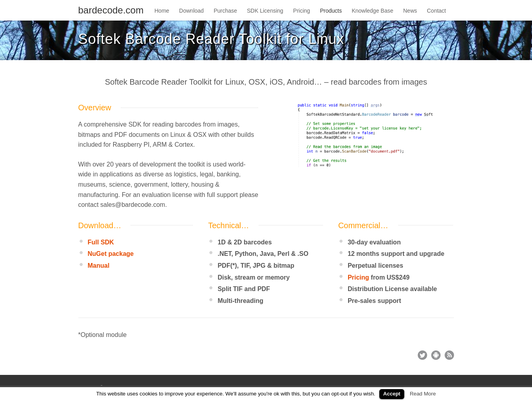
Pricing (302, 11)
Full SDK (101, 242)
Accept (392, 394)
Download (191, 11)
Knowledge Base (372, 11)
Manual (99, 266)
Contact (436, 11)
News (410, 11)
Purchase (225, 11)
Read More (423, 394)
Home (162, 11)
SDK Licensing (265, 11)
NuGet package (111, 254)
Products (331, 11)
